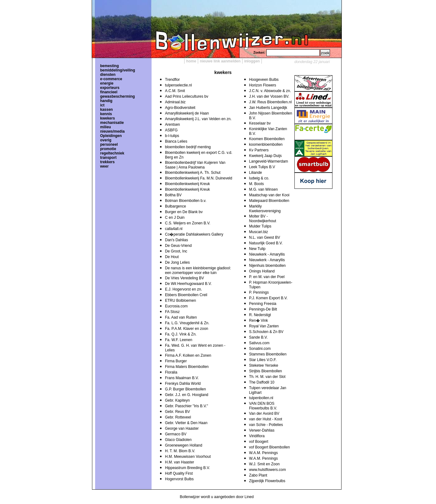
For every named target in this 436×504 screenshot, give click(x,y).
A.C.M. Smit (175, 91)
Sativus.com (259, 343)
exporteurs (110, 88)
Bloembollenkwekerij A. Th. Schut (193, 173)
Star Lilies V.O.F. (263, 360)
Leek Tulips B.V (262, 167)
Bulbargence (175, 206)
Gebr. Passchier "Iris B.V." (187, 406)
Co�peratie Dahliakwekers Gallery (194, 234)
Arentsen (172, 125)
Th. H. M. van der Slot (267, 377)
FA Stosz (172, 312)
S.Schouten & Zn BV (266, 332)
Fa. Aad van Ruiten (181, 317)
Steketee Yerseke (264, 365)
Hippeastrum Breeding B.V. (187, 468)
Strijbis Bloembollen (266, 371)
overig (106, 140)
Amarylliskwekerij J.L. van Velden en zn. (198, 119)
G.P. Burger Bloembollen (185, 389)
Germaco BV (176, 434)
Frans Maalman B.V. (182, 378)
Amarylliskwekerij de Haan (187, 113)
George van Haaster (182, 428)
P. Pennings (259, 292)
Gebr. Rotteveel (178, 417)
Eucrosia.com (176, 306)
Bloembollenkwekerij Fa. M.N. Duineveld (199, 178)
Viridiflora (257, 436)
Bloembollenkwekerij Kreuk (187, 184)
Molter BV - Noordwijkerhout (263, 219)
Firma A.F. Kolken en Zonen (188, 355)
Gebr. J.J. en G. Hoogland (187, 395)
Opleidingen (111, 136)
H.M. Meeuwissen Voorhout (188, 457)
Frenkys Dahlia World (183, 384)
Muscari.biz (259, 232)
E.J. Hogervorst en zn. (184, 289)
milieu (106, 127)
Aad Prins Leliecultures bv (187, 96)
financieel (109, 92)
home (191, 61)
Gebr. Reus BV (177, 412)
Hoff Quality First (179, 473)
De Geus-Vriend (178, 246)
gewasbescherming (117, 96)
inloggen (252, 61)
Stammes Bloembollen (268, 354)
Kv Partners (259, 150)
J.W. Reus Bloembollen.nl (271, 102)
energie (107, 83)
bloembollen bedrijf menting (188, 147)
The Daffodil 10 (262, 382)
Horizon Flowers (263, 85)
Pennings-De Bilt (263, 309)
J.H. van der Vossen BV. (269, 96)
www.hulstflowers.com (268, 470)
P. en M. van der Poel (267, 277)
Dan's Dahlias (177, 240)
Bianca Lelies (176, 141)
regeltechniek (112, 153)
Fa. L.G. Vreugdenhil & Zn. (187, 323)
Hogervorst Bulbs (179, 479)
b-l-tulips (172, 136)
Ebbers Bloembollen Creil (186, 295)
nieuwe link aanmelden (220, 61)
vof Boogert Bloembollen (270, 447)
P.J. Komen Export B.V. (268, 298)
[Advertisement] (313, 226)
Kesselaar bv (260, 123)
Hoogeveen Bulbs (264, 80)
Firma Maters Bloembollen (187, 367)
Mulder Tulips (260, 226)
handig (106, 101)
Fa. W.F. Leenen (179, 340)
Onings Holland (262, 271)
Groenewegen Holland (184, 445)
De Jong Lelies (177, 262)
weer (104, 166)
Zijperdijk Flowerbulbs (267, 481)
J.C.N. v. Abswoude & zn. (270, 91)
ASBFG (171, 130)
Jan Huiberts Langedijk (268, 108)
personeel (109, 144)
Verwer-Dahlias (262, 430)
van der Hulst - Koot (266, 419)
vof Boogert (259, 442)
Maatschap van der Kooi (269, 195)
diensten (108, 75)
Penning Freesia (263, 304)
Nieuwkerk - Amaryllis (267, 254)
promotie (108, 149)
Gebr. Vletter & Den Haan (186, 423)
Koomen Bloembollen (267, 139)
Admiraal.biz (175, 102)
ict (102, 105)
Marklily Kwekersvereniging (265, 209)
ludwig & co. (259, 178)
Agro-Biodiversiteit (180, 108)
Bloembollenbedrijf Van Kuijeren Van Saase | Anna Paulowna (195, 165)
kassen (107, 110)
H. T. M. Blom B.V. (180, 451)
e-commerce (111, 79)
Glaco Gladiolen (178, 440)
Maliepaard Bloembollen (269, 201)
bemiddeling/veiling (118, 70)
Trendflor (172, 80)
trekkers (107, 162)
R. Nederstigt (260, 315)
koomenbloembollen (266, 144)
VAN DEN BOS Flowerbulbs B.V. (263, 406)
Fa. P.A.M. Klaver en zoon (187, 329)
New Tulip (257, 249)
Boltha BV (173, 195)
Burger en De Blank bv (184, 212)
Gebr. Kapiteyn (177, 400)
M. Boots (257, 184)
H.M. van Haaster (179, 462)
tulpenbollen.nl (261, 398)
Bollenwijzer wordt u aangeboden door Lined (217, 497)
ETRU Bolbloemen (180, 301)
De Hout (172, 257)
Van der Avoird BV (264, 413)
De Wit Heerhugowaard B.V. (188, 284)
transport (108, 158)
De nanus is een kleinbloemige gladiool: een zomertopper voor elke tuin (198, 270)
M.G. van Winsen (264, 189)
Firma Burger (176, 361)
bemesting (109, 66)
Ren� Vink (259, 321)
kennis (106, 114)
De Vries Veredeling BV (184, 278)
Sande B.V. (259, 337)
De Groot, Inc (176, 251)
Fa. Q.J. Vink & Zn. (181, 334)
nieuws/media (112, 131)
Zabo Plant (258, 475)
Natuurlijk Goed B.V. (266, 243)
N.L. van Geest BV (265, 237)
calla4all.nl (174, 229)
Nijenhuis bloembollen (267, 266)
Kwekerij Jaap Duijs (266, 156)
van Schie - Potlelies (266, 425)
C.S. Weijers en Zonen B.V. (188, 223)
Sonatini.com (260, 349)
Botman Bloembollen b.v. (186, 201)
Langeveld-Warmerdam (269, 161)
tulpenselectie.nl (178, 85)
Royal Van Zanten (264, 326)
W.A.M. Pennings (264, 453)
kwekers (107, 118)
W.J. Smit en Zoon (264, 464)
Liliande (256, 173)
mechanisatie (112, 123)
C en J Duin (175, 218)
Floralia (171, 372)
